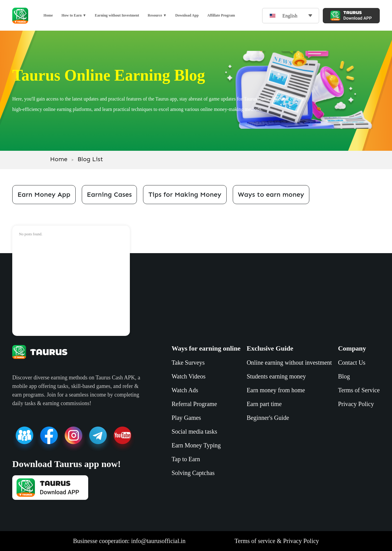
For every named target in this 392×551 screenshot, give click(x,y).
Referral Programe (194, 404)
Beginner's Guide (268, 418)
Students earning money (276, 376)
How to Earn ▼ (74, 15)
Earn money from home (276, 390)
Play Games (186, 418)
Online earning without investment (289, 363)
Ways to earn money (271, 194)
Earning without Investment (117, 15)
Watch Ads (185, 390)
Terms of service (255, 541)
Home (48, 15)
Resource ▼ (157, 15)
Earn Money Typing (196, 445)
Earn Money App (44, 194)
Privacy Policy (356, 404)
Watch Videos (188, 376)
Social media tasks (194, 431)
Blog (344, 376)
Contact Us (352, 363)
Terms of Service (359, 390)
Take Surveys (188, 363)
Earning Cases (109, 194)
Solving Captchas (193, 473)
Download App (187, 15)
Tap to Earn (186, 459)
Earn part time (264, 404)
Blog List (90, 159)
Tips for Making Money (185, 194)
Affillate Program (221, 15)
